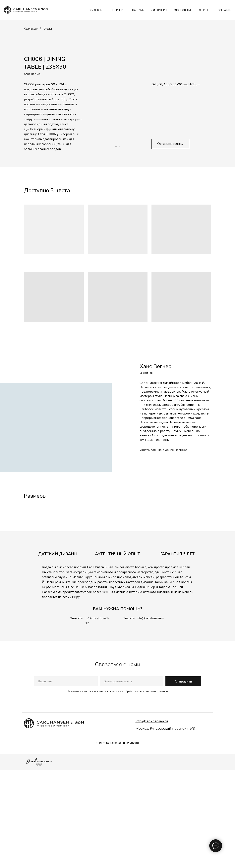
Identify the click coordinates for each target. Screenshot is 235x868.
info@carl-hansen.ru (150, 716)
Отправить (183, 779)
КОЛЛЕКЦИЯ (96, 10)
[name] (66, 779)
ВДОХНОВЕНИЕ (183, 10)
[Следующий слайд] (228, 556)
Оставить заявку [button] (170, 144)
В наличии (137, 10)
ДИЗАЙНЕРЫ (159, 10)
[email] (132, 779)
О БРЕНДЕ (205, 10)
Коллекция (31, 29)
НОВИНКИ (117, 10)
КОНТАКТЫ (224, 10)
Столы (48, 29)
